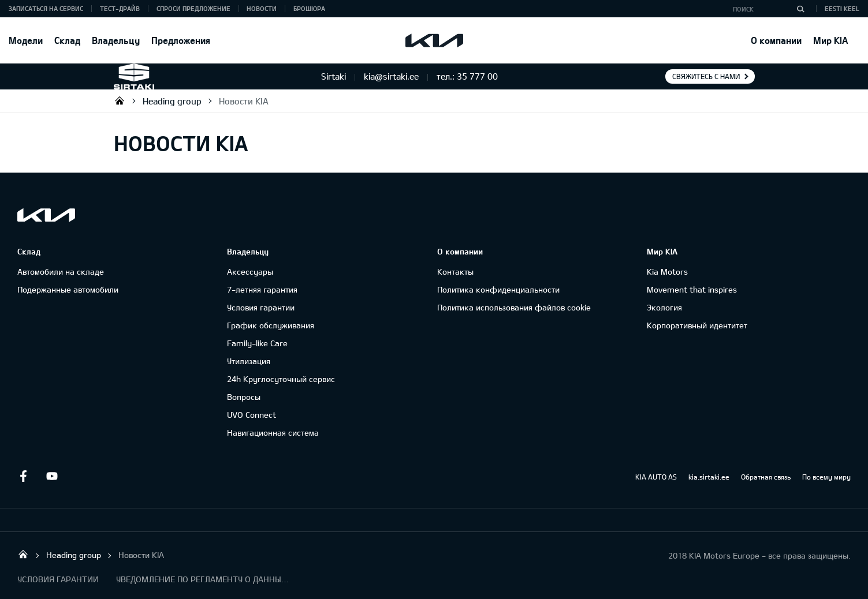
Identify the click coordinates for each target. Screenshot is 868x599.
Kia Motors (667, 272)
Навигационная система (273, 433)
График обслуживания (271, 325)
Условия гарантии (261, 307)
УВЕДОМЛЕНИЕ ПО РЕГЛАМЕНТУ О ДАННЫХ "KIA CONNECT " (203, 579)
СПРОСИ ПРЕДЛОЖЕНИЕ (193, 8)
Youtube (52, 476)
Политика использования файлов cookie (514, 307)
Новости (262, 8)
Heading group (172, 101)
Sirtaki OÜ (120, 100)
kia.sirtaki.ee (709, 477)
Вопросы (244, 397)
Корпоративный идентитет (697, 325)
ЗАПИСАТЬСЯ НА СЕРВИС (46, 8)
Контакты (455, 272)
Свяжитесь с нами (706, 76)
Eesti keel (842, 8)
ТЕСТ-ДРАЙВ (120, 8)
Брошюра (309, 8)
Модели (26, 40)
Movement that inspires (692, 289)
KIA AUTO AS (656, 477)
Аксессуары (250, 272)
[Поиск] (800, 9)
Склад (67, 40)
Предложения (181, 40)
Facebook (23, 476)
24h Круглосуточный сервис (281, 379)
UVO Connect (252, 415)
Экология (664, 307)
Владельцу (116, 40)
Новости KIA (244, 101)
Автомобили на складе (61, 272)
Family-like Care (257, 343)
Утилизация (249, 361)
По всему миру (826, 477)
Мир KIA (830, 40)
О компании (776, 40)
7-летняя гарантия (262, 289)
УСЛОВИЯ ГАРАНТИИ (58, 579)
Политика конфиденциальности (498, 289)
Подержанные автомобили (68, 289)
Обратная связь (766, 477)
